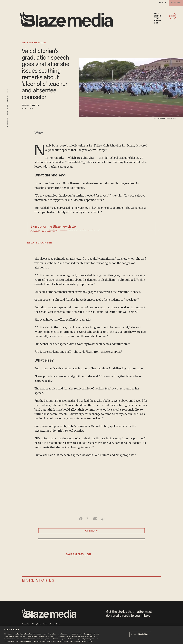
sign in (162, 3)
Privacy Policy (53, 231)
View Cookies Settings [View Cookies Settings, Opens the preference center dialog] (140, 635)
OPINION (157, 16)
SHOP (156, 23)
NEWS (156, 14)
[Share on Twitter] (87, 520)
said (65, 369)
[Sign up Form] (135, 229)
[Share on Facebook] (79, 520)
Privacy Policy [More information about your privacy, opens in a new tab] (86, 641)
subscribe (176, 3)
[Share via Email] (96, 520)
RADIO (157, 18)
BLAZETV (158, 21)
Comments (91, 532)
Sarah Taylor (32, 106)
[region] (91, 635)
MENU (173, 16)
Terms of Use (63, 231)
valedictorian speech (34, 43)
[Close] (179, 634)
